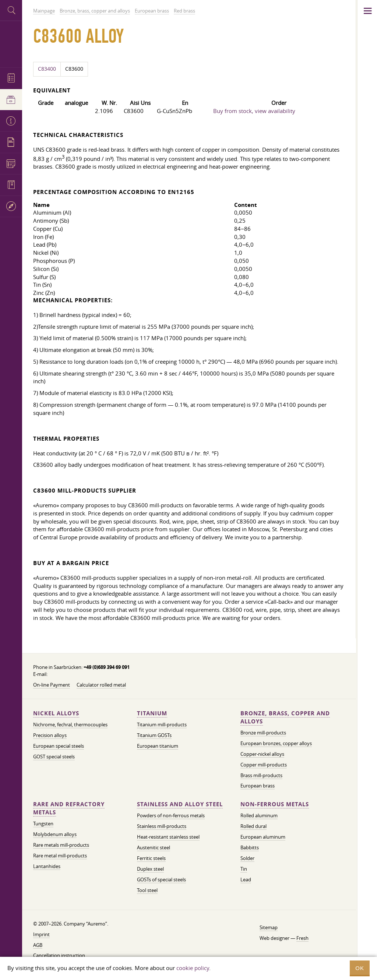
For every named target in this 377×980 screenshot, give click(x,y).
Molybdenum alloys (55, 834)
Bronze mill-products (263, 733)
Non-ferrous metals (275, 804)
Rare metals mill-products (61, 845)
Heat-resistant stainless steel (168, 837)
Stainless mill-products (162, 826)
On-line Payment (52, 685)
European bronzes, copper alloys (276, 743)
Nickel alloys (56, 713)
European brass (258, 786)
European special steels (59, 746)
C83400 (47, 69)
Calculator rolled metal (101, 685)
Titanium (152, 713)
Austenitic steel (154, 847)
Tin (244, 869)
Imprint (41, 934)
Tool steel (147, 890)
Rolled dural (253, 826)
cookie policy (193, 968)
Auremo (11, 43)
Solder (247, 858)
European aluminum (263, 837)
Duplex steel (150, 869)
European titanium (158, 746)
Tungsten (43, 824)
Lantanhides (47, 866)
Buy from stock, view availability (254, 111)
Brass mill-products (261, 775)
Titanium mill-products (162, 725)
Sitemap (269, 927)
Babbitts (250, 847)
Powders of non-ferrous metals (171, 815)
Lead (246, 879)
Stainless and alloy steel (180, 804)
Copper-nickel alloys (262, 754)
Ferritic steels (151, 858)
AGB (38, 945)
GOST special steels (54, 757)
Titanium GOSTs (154, 735)
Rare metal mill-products (60, 856)
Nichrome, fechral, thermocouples (70, 725)
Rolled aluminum (259, 815)
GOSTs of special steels (161, 879)
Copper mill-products (264, 765)
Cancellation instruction (59, 955)
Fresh (302, 938)
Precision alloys (50, 735)
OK (360, 968)
